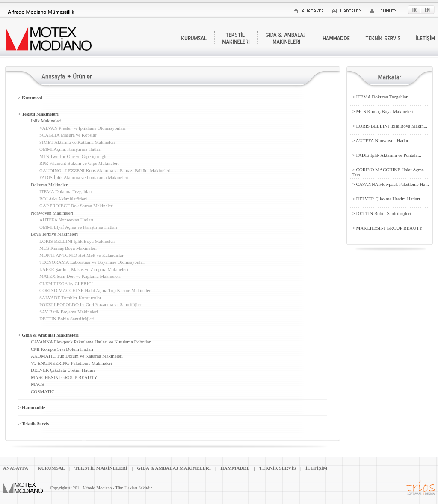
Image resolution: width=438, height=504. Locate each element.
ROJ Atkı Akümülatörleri (63, 199)
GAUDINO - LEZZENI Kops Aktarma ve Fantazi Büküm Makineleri (105, 170)
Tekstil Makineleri (38, 114)
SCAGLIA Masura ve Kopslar (68, 135)
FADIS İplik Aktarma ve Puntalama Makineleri (84, 177)
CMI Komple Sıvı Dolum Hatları (62, 349)
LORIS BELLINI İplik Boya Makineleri (77, 241)
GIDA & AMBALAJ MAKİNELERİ (174, 468)
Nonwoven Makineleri (52, 213)
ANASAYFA (16, 468)
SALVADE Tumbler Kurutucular (70, 298)
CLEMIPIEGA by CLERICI (66, 283)
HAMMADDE (235, 468)
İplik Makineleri (46, 121)
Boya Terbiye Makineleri (54, 234)
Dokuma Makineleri (50, 185)
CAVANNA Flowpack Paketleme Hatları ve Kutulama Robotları (91, 342)
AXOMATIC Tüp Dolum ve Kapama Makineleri (77, 356)
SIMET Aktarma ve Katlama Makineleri (77, 142)
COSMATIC (43, 391)
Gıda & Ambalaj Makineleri (48, 335)
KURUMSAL (51, 468)
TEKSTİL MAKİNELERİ (101, 468)
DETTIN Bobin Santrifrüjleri (67, 319)
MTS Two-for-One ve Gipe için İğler (74, 156)
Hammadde (32, 407)
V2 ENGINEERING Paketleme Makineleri (71, 363)
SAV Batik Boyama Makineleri (69, 312)
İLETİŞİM (316, 468)
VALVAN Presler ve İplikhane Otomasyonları (82, 128)
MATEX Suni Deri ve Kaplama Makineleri (80, 276)
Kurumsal (30, 98)
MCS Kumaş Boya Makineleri (68, 248)
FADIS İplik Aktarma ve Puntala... (387, 155)
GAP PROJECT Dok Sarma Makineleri (77, 206)
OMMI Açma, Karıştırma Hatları (70, 149)
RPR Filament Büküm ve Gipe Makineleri (79, 163)
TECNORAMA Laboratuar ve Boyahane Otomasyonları (92, 262)
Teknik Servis (34, 423)
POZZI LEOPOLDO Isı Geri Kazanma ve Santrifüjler (90, 304)
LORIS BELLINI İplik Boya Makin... (390, 126)
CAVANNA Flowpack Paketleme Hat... (391, 184)
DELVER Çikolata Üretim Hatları (63, 370)
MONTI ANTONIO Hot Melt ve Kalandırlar (81, 255)
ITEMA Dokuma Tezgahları (66, 191)
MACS (37, 384)
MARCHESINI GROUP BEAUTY (64, 377)
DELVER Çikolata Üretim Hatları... (388, 199)
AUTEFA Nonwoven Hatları (66, 220)
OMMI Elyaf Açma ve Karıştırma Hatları (78, 227)
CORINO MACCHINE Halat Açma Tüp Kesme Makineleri (96, 290)
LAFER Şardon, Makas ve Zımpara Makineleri (84, 269)
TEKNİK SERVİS (278, 468)
